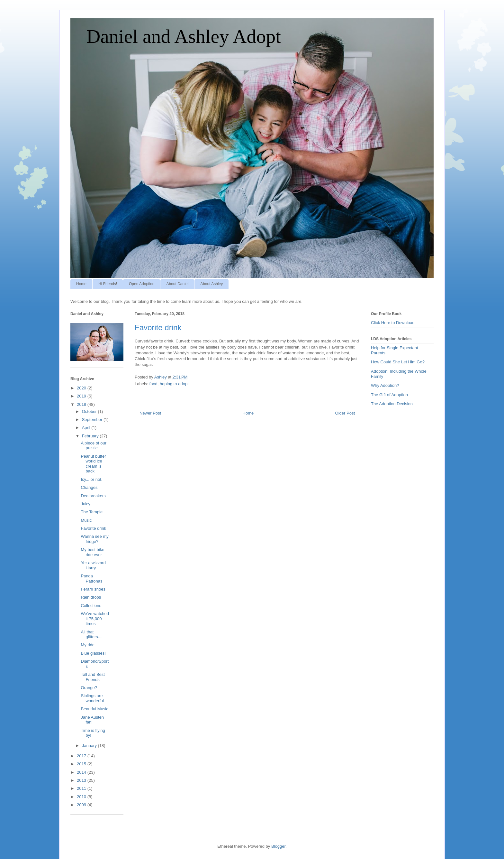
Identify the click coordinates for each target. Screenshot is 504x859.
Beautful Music (94, 709)
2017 (82, 756)
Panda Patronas (91, 579)
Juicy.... (88, 504)
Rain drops (91, 597)
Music (86, 520)
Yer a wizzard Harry (93, 565)
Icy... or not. (91, 479)
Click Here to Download (393, 323)
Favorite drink (93, 528)
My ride (88, 645)
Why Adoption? (385, 385)
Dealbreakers (93, 496)
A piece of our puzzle (94, 446)
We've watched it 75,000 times (95, 619)
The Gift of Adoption (389, 395)
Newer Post (150, 413)
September (93, 420)
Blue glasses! (93, 653)
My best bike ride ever (92, 552)
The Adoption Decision (392, 404)
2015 (82, 764)
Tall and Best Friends (93, 677)
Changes (89, 487)
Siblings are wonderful (92, 698)
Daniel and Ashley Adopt (184, 36)
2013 (82, 780)
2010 (82, 797)
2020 (82, 388)
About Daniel (177, 284)
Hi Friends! (108, 284)
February (91, 436)
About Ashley (212, 284)
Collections (91, 606)
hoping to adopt (174, 384)
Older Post (345, 413)
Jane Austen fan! (92, 720)
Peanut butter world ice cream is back (93, 464)
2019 (82, 396)
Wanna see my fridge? (94, 539)
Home (81, 284)
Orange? (89, 688)
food (153, 384)
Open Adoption (142, 284)
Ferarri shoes (93, 589)
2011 (82, 788)
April (87, 428)
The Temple (92, 512)
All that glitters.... (92, 635)
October (90, 411)
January (90, 746)
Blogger (278, 846)
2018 (82, 404)
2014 (82, 772)
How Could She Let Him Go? (398, 362)
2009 (82, 805)
